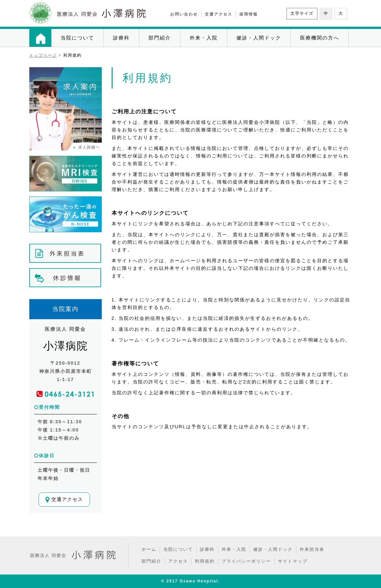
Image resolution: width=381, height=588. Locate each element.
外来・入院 (204, 38)
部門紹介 (160, 38)
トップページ (43, 55)
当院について (77, 38)
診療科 (121, 38)
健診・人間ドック (259, 38)
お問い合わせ (184, 14)
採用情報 (249, 14)
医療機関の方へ (320, 38)
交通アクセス (219, 14)
